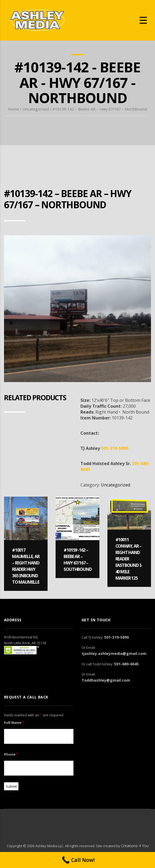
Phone (11, 754)
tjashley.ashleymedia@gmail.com (114, 653)
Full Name (14, 722)
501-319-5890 (115, 448)
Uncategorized (36, 109)
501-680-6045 (126, 664)
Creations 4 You (135, 846)
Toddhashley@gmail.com (106, 680)
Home (13, 109)
